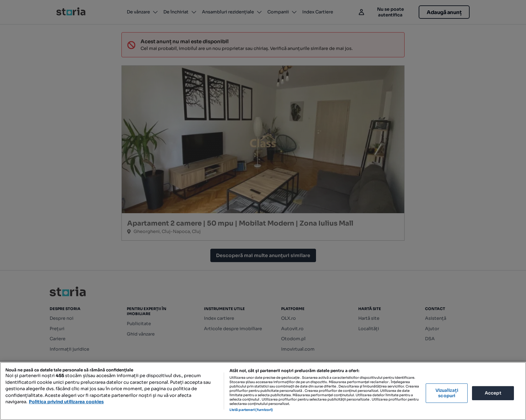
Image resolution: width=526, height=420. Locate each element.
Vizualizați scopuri (447, 393)
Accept (493, 393)
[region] (263, 391)
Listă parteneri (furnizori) (251, 410)
